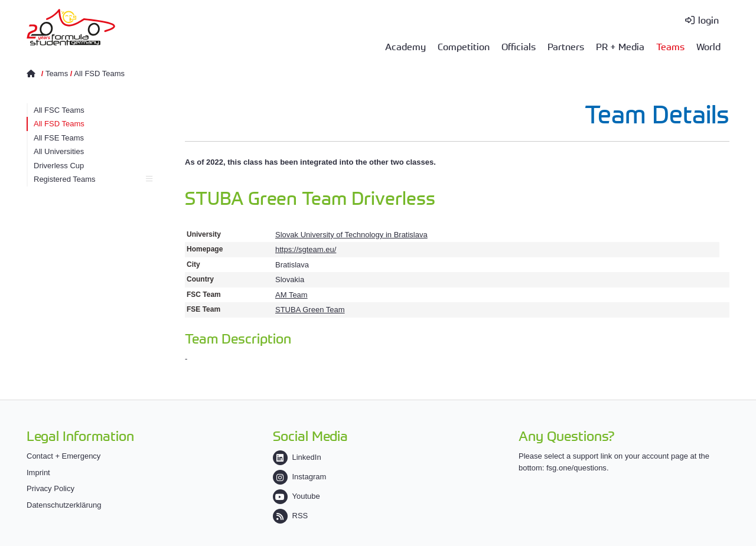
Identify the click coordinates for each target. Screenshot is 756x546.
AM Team (291, 295)
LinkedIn (297, 457)
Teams (670, 46)
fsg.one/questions (576, 468)
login (708, 19)
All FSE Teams (59, 138)
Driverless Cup (59, 166)
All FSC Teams (59, 110)
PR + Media (620, 46)
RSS (291, 516)
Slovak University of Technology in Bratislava (351, 235)
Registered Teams (93, 179)
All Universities (59, 151)
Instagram (300, 477)
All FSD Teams (99, 73)
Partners (566, 46)
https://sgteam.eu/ (306, 249)
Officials (519, 46)
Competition (464, 46)
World (708, 46)
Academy (405, 46)
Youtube (296, 496)
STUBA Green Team (310, 310)
